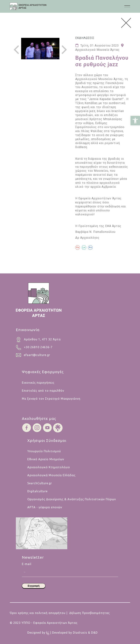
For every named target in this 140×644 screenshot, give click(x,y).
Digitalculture (37, 491)
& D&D (93, 633)
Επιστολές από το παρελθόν (43, 391)
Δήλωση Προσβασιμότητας (90, 613)
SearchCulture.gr (40, 483)
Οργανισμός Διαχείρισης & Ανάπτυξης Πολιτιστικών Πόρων (72, 499)
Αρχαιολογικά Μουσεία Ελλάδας (51, 475)
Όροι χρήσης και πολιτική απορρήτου (38, 613)
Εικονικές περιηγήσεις (38, 383)
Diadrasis (80, 633)
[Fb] (78, 248)
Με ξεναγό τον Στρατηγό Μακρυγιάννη (51, 399)
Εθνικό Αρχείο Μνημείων (46, 459)
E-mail (70, 566)
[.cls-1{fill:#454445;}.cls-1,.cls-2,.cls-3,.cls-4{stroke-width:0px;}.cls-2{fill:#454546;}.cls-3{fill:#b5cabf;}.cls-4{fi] (28, 6)
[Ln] (84, 248)
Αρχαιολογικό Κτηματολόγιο (49, 467)
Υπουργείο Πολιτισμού (44, 451)
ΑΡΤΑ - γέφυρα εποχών (45, 507)
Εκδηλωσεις (85, 38)
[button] (135, 121)
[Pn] (90, 248)
